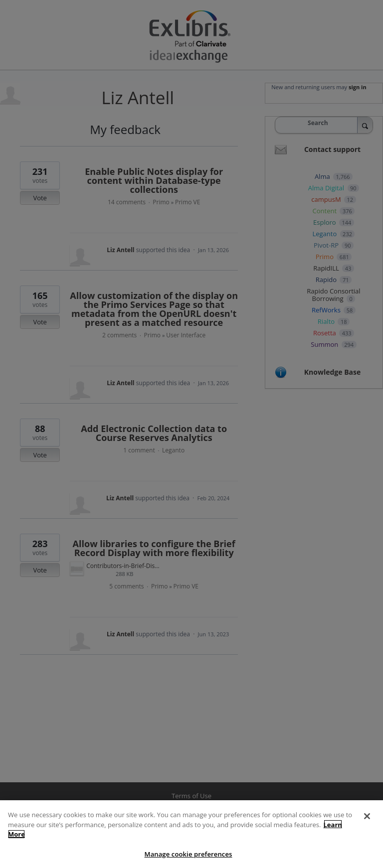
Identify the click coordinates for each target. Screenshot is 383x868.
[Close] (367, 822)
